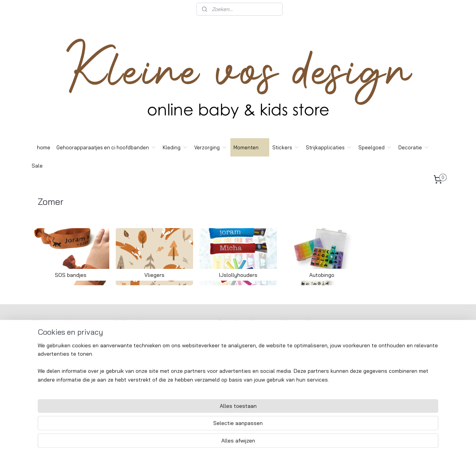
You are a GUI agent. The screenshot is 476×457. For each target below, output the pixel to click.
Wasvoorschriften (54, 362)
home (44, 147)
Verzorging (211, 147)
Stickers (286, 147)
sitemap (209, 443)
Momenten (250, 147)
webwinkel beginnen (249, 443)
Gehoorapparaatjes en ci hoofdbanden (106, 147)
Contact (43, 353)
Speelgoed (375, 147)
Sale (37, 166)
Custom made (49, 371)
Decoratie (414, 147)
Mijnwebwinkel (310, 443)
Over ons (44, 336)
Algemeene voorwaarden (62, 345)
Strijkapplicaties (329, 147)
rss (224, 443)
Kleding (175, 147)
